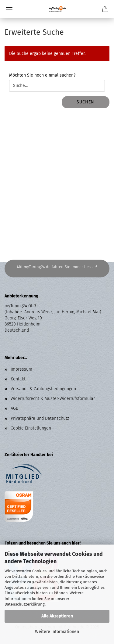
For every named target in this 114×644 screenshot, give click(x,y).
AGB (14, 408)
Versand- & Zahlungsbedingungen (43, 389)
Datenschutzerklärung (25, 604)
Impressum (21, 369)
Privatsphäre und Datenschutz (40, 418)
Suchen (85, 102)
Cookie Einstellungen (31, 428)
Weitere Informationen (57, 632)
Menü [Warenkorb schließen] (9, 9)
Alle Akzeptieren (57, 616)
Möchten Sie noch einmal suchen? (42, 75)
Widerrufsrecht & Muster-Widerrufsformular (53, 399)
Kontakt (18, 379)
